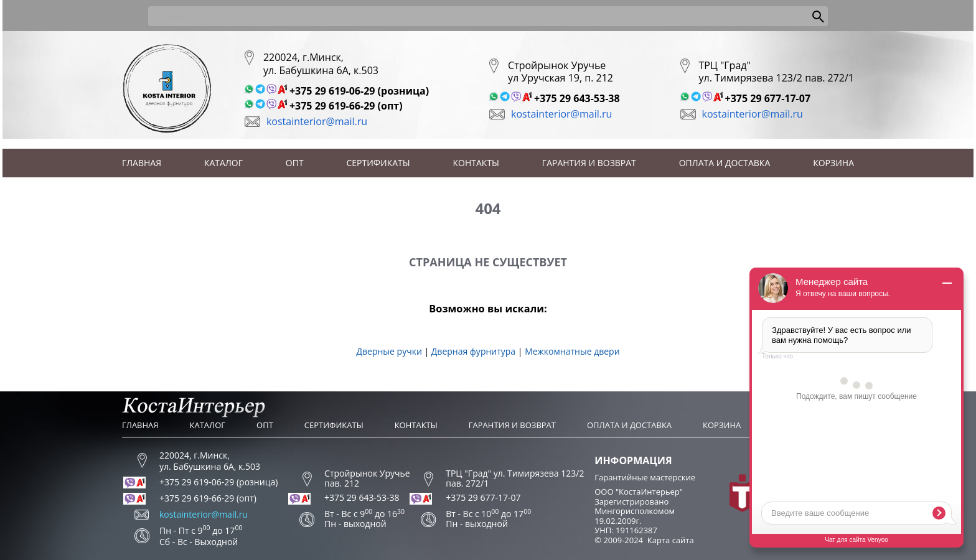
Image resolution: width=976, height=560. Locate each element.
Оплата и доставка (725, 163)
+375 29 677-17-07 (768, 98)
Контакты (476, 163)
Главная (142, 163)
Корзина (833, 163)
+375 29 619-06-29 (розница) (359, 91)
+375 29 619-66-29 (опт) (346, 106)
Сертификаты (378, 163)
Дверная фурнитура (473, 351)
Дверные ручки (389, 351)
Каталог (223, 163)
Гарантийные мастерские (645, 477)
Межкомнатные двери (572, 351)
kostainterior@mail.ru (317, 121)
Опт (295, 163)
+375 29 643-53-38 (577, 98)
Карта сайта (671, 540)
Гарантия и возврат (589, 163)
